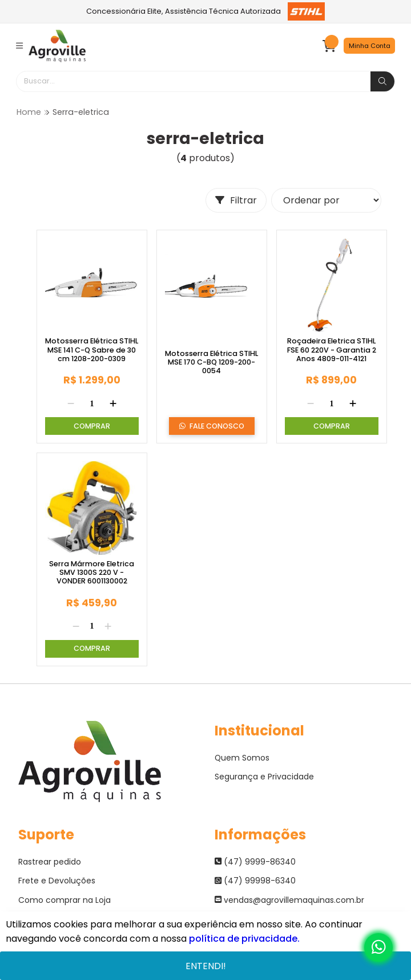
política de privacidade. (244, 939)
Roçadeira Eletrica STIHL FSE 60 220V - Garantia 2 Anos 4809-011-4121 (332, 350)
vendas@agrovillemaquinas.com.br (289, 900)
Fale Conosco (211, 426)
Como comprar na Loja (65, 900)
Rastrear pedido (50, 862)
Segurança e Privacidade (264, 777)
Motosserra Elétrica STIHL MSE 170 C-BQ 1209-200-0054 (211, 362)
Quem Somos (242, 758)
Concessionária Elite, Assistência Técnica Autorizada (206, 11)
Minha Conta (370, 46)
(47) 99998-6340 (255, 881)
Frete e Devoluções (57, 881)
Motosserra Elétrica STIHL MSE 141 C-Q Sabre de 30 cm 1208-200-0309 (92, 350)
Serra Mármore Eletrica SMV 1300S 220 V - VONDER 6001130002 (92, 573)
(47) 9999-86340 (255, 862)
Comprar (92, 426)
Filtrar (236, 200)
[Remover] (71, 404)
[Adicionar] (113, 404)
